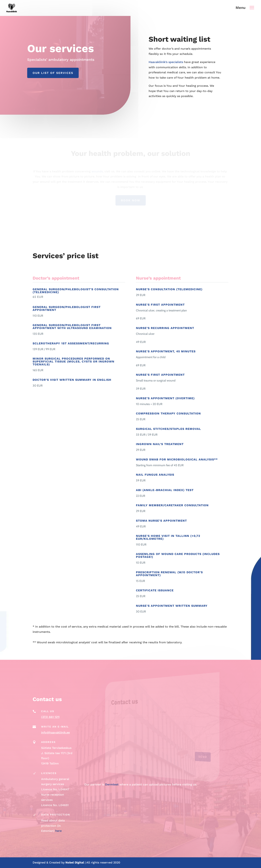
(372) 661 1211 (50, 717)
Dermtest (112, 784)
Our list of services (53, 73)
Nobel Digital (75, 862)
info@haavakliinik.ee (55, 732)
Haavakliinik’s (158, 62)
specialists (176, 62)
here (58, 831)
